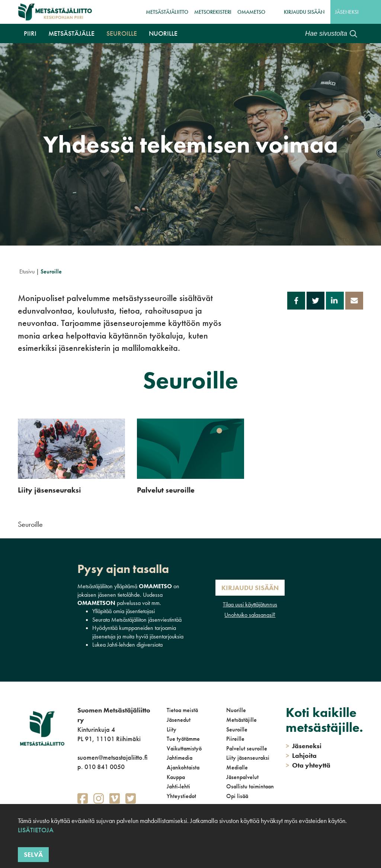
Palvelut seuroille (247, 748)
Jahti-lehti (178, 786)
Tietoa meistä (182, 710)
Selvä (33, 854)
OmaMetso (251, 12)
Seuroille (122, 33)
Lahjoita (301, 755)
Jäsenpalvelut (242, 777)
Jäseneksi (347, 12)
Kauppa (176, 777)
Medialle (237, 767)
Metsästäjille (241, 720)
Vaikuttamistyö (184, 748)
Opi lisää (237, 796)
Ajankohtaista (183, 767)
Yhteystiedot (181, 796)
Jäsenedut (179, 720)
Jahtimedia (180, 758)
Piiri (30, 33)
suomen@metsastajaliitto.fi (112, 757)
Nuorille (163, 33)
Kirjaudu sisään (304, 12)
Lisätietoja (36, 830)
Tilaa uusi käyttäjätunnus (250, 604)
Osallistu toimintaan (250, 786)
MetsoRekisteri (213, 12)
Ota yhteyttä (308, 765)
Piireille (235, 739)
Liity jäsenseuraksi (248, 758)
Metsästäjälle (71, 33)
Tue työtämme (183, 739)
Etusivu (27, 271)
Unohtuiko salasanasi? (250, 615)
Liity (172, 729)
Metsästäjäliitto (167, 12)
